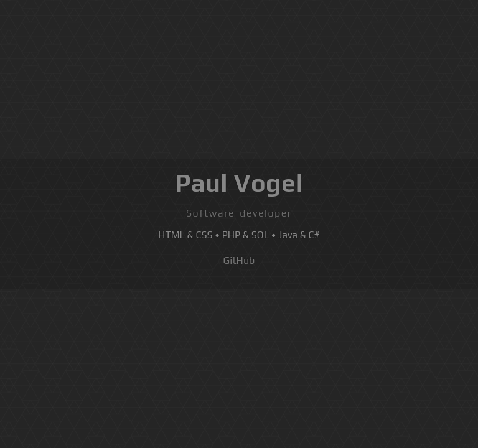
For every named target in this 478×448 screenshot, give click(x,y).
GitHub (239, 260)
